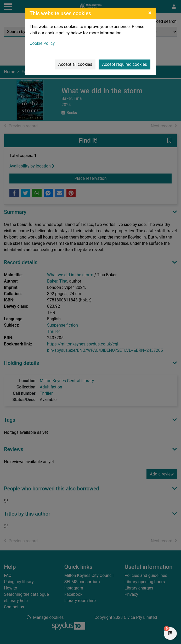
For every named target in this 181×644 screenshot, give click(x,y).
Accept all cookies (75, 64)
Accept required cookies (125, 64)
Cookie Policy (42, 43)
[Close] (150, 13)
